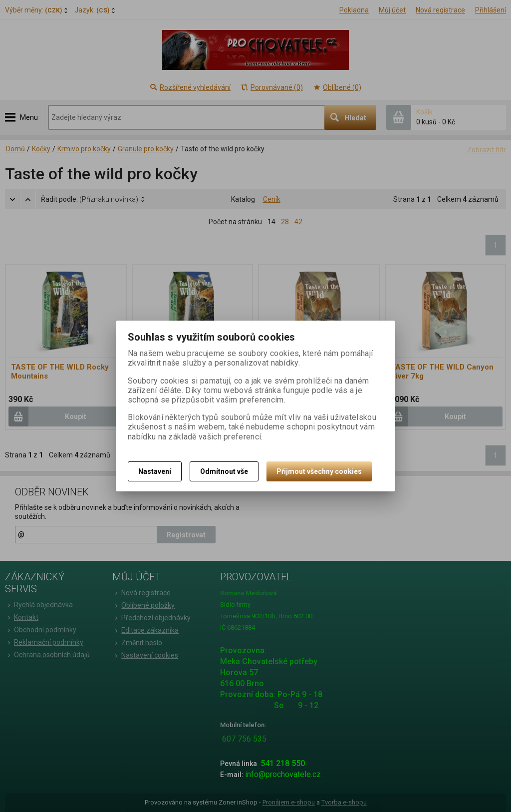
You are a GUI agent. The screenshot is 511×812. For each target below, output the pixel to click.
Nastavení (155, 471)
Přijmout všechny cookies (319, 471)
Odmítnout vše (224, 471)
